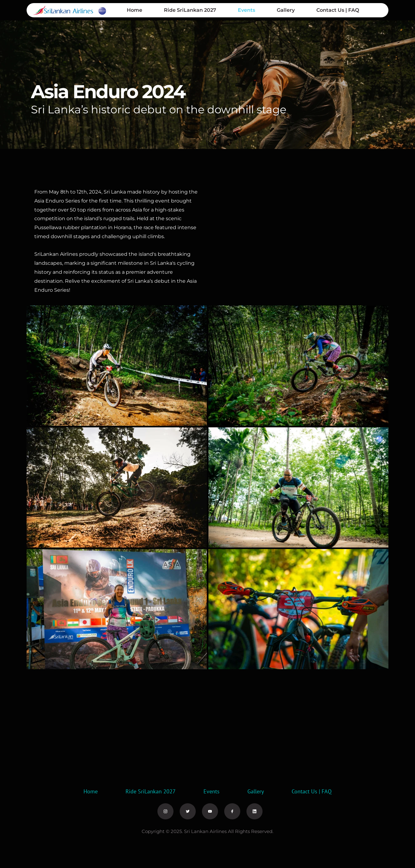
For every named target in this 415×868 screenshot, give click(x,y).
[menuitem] (135, 10)
